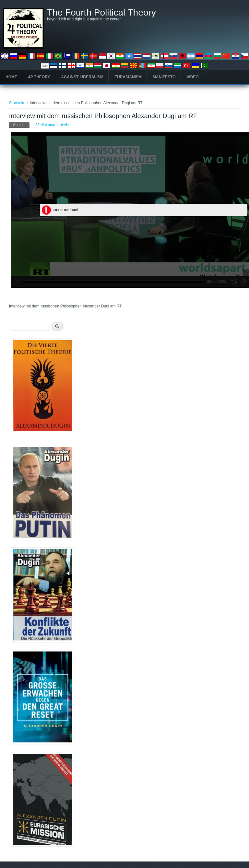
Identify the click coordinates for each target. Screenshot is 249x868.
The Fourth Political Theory (101, 13)
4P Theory (39, 77)
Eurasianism (128, 77)
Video (193, 77)
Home (11, 77)
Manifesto (164, 77)
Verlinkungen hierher (54, 125)
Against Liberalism (82, 77)
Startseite (17, 103)
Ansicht (21, 125)
